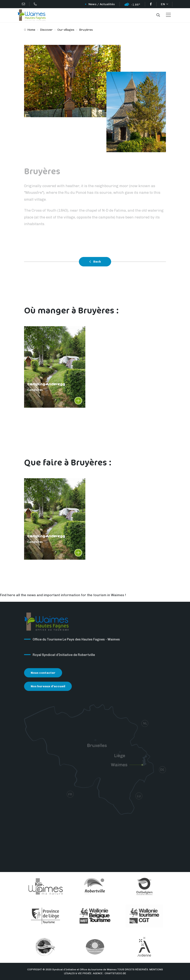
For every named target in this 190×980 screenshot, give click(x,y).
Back (95, 262)
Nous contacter (43, 674)
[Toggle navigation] (168, 15)
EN (163, 4)
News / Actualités (102, 4)
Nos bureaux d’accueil (48, 687)
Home (31, 30)
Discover (46, 30)
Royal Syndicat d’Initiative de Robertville (64, 656)
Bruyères (86, 30)
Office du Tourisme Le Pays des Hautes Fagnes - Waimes (76, 640)
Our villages (66, 30)
